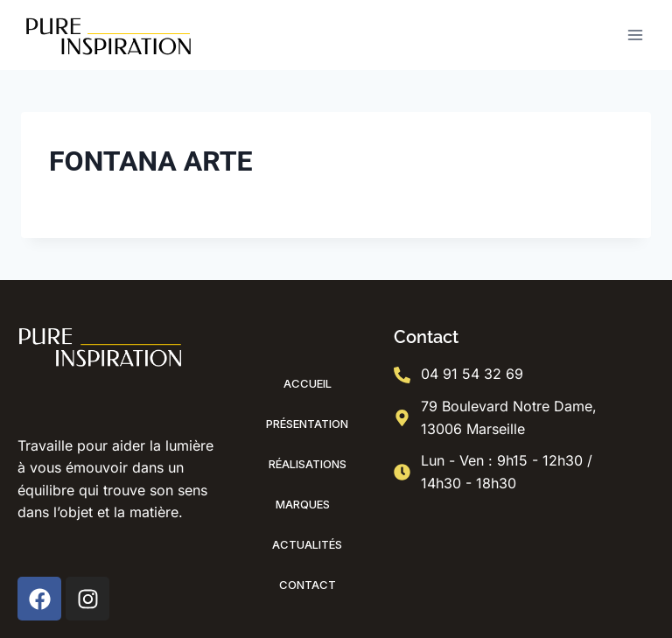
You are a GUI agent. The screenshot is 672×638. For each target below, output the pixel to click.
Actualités (307, 544)
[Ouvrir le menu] (635, 35)
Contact (308, 585)
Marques (307, 504)
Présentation (307, 424)
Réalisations (308, 464)
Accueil (308, 383)
